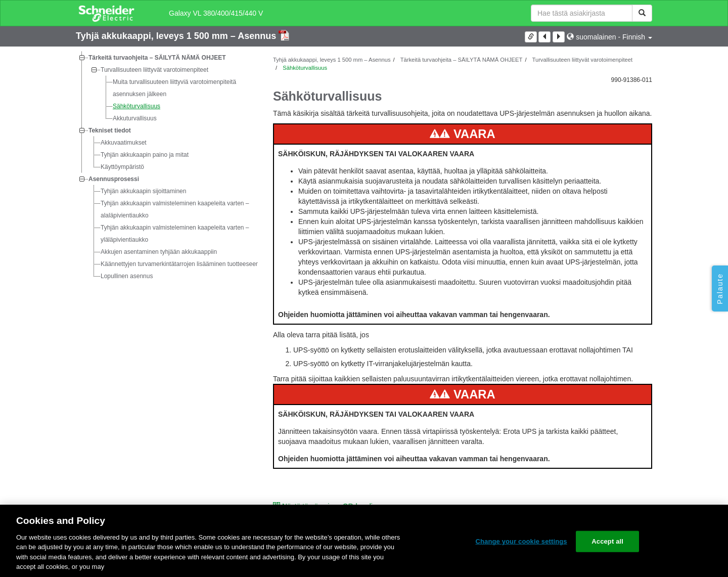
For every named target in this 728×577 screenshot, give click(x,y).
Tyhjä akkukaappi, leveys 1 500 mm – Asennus (177, 36)
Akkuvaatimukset (124, 143)
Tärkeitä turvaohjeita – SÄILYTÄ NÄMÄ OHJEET (157, 58)
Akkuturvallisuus (135, 118)
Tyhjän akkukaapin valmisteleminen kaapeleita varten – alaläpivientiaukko (175, 209)
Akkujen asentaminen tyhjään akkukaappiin (159, 252)
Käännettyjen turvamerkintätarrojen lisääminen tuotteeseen (180, 264)
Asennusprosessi (114, 179)
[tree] (167, 167)
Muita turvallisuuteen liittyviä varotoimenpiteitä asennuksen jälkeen (174, 88)
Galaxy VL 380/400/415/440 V (216, 13)
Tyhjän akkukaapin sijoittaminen (143, 191)
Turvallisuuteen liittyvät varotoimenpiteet (154, 70)
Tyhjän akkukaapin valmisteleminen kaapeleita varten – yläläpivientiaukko (175, 234)
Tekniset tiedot (110, 130)
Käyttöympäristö (122, 167)
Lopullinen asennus (127, 276)
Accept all (607, 541)
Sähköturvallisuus (136, 106)
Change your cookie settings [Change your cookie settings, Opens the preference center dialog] (521, 541)
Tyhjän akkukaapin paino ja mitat (145, 155)
